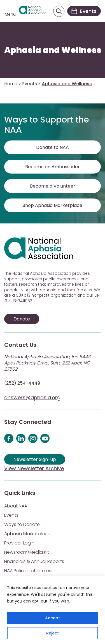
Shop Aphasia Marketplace (53, 205)
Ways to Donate (22, 524)
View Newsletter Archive (34, 468)
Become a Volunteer (53, 186)
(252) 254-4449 (22, 383)
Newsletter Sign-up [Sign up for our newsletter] (35, 459)
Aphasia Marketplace (27, 534)
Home (11, 84)
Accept (53, 618)
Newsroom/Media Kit (27, 552)
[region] (53, 610)
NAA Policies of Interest (29, 571)
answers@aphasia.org (32, 397)
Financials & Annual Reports (34, 561)
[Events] (84, 11)
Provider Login (19, 543)
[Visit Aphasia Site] (32, 11)
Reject (53, 633)
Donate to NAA (53, 147)
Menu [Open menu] (10, 14)
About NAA (16, 506)
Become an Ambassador (53, 167)
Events (30, 84)
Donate (22, 319)
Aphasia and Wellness (53, 50)
